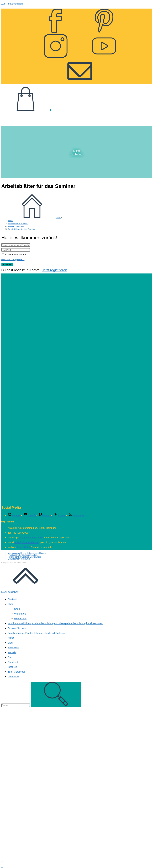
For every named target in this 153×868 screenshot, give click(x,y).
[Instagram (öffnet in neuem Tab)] (56, 55)
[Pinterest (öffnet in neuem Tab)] (104, 30)
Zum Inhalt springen (12, 4)
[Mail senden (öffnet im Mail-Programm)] (80, 80)
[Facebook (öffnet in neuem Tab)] (56, 30)
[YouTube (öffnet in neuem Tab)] (104, 55)
